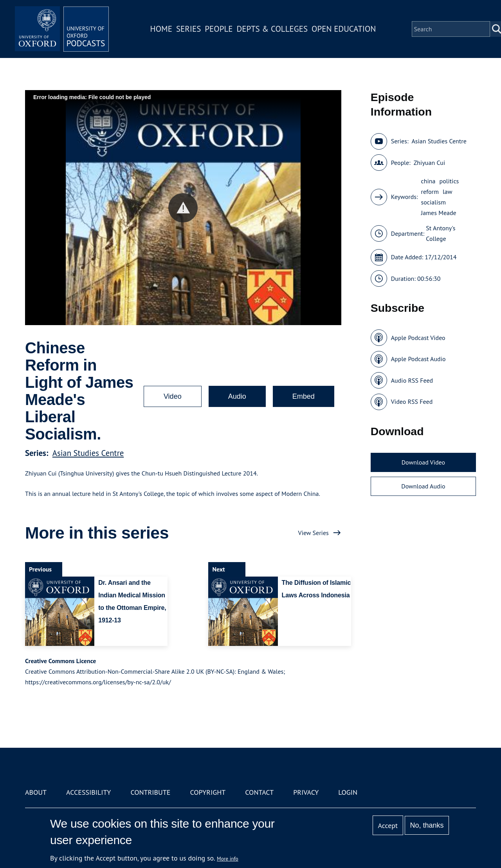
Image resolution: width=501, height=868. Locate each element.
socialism (433, 202)
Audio (237, 396)
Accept (388, 826)
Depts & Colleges (272, 29)
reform (430, 192)
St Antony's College (441, 233)
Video (173, 396)
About (36, 792)
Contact (259, 792)
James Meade (439, 213)
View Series (314, 533)
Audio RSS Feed (412, 380)
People (219, 29)
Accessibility (88, 792)
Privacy (306, 792)
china (428, 181)
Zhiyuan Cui (430, 163)
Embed (304, 396)
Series (188, 29)
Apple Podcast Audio (418, 359)
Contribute (150, 792)
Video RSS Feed (412, 401)
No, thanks (427, 825)
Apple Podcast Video (418, 338)
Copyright (208, 792)
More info (228, 859)
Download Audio (423, 486)
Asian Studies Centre (88, 453)
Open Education (344, 29)
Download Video (423, 462)
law (447, 192)
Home (161, 29)
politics (449, 181)
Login (348, 792)
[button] (183, 208)
